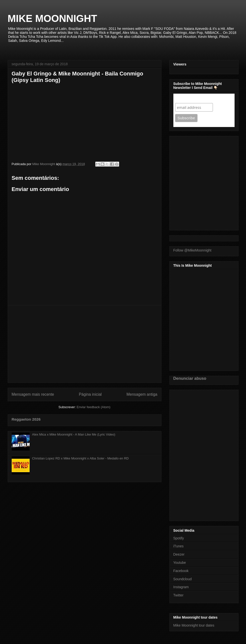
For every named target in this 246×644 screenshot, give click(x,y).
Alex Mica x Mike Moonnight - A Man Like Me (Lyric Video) (74, 434)
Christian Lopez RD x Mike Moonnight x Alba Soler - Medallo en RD (80, 458)
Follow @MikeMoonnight (193, 250)
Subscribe (185, 98)
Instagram (181, 587)
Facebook (181, 571)
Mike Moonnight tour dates (194, 625)
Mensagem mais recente (33, 394)
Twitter (178, 595)
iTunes (179, 546)
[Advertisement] (85, 344)
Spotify (179, 538)
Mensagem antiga (142, 394)
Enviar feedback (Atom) (94, 407)
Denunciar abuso (190, 378)
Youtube (180, 563)
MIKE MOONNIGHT (52, 18)
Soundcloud (183, 579)
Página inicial (90, 394)
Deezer (179, 554)
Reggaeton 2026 (26, 419)
